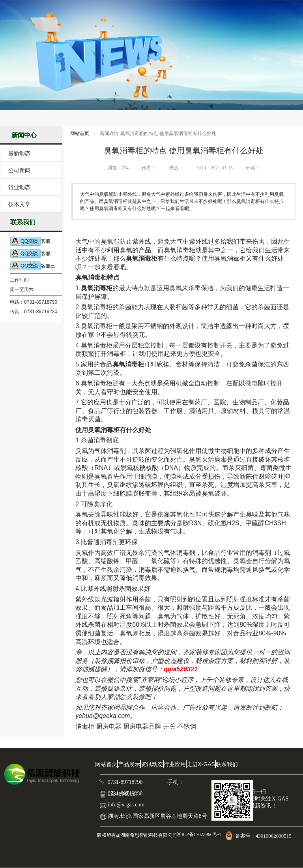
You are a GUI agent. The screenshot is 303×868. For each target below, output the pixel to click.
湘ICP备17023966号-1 (198, 834)
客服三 (33, 266)
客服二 (33, 254)
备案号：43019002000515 (264, 836)
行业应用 (175, 764)
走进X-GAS (201, 764)
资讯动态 (152, 764)
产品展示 (129, 764)
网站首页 (80, 133)
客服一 (33, 241)
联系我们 (227, 764)
